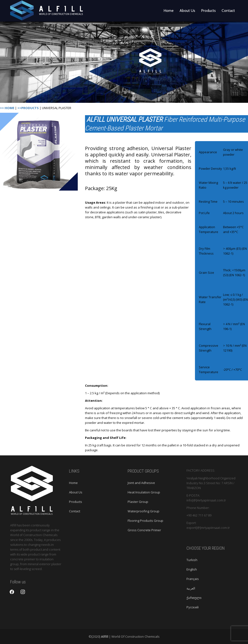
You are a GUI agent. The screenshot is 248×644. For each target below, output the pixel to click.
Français (193, 579)
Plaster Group (138, 502)
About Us (187, 11)
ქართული (194, 598)
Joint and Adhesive (141, 483)
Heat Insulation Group (144, 492)
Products (208, 11)
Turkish (192, 560)
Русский (193, 607)
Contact (228, 11)
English (192, 569)
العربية (191, 588)
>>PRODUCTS (28, 108)
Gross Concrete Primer (144, 530)
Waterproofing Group (143, 511)
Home (169, 11)
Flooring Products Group (145, 521)
